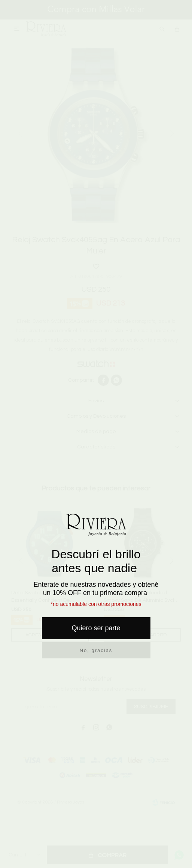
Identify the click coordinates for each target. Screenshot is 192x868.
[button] (162, 29)
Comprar (112, 855)
